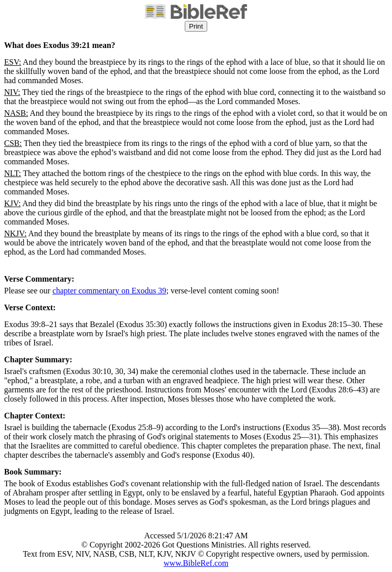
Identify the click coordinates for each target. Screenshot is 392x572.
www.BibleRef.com (196, 563)
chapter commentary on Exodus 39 (109, 291)
